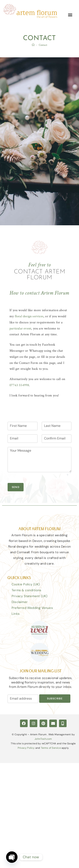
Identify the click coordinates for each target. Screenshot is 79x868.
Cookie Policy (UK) (26, 584)
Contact (43, 45)
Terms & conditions (27, 590)
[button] (70, 15)
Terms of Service (51, 748)
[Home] (33, 45)
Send (16, 487)
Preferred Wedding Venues (32, 608)
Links (16, 614)
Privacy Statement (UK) (29, 596)
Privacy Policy (26, 748)
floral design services (29, 316)
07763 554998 (19, 385)
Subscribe (55, 699)
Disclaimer (20, 602)
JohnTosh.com (43, 739)
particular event (20, 328)
